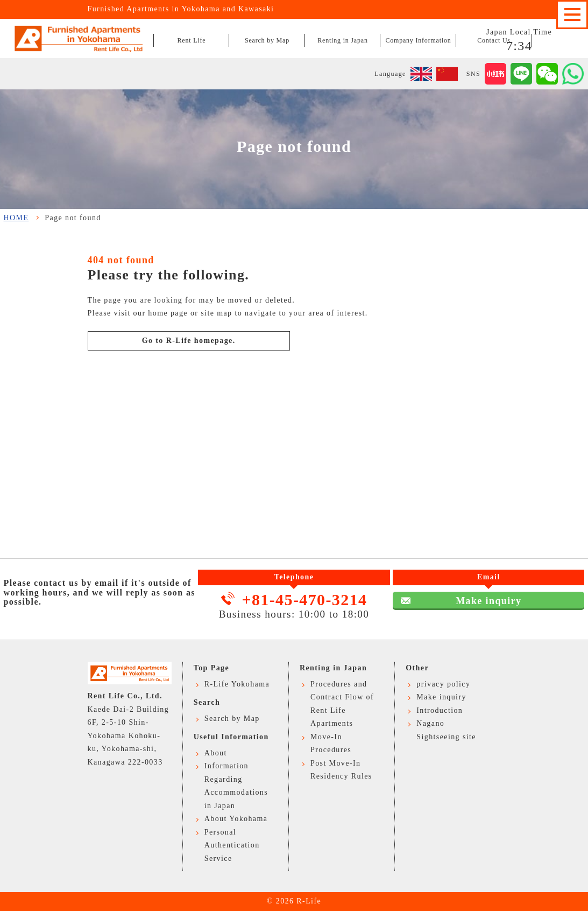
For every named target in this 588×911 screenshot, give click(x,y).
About (216, 753)
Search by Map (267, 40)
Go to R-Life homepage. (189, 341)
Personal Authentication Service (232, 845)
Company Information (418, 40)
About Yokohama (236, 819)
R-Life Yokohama (237, 684)
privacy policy (443, 684)
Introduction (440, 710)
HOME (16, 218)
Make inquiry (294, 459)
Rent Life (192, 40)
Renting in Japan (342, 40)
